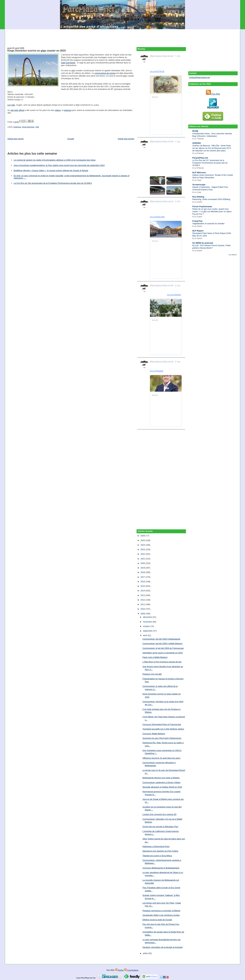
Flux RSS (213, 94)
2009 (143, 614)
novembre (148, 622)
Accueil (71, 139)
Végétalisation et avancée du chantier (208, 224)
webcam (68, 110)
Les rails (11, 105)
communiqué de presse (105, 73)
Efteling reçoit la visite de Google (157, 920)
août (145, 635)
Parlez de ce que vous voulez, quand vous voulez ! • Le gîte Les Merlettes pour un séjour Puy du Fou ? (212, 212)
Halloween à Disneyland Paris (156, 846)
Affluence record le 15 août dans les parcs (161, 758)
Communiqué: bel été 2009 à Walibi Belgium (162, 644)
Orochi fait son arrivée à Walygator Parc (160, 827)
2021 (143, 559)
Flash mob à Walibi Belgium (155, 657)
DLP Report (198, 231)
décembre (148, 617)
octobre (147, 626)
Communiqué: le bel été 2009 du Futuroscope (163, 648)
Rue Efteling (198, 197)
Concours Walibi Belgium (154, 734)
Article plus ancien (126, 139)
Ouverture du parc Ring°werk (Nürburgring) (162, 738)
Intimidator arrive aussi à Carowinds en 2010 (163, 653)
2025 (143, 540)
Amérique (17, 127)
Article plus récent (15, 139)
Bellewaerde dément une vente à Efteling (161, 778)
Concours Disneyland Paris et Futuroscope (162, 724)
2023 (143, 549)
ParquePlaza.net (200, 158)
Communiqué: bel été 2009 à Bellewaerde (161, 639)
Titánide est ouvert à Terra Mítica (157, 856)
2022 (143, 554)
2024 (143, 545)
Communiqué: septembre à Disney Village (161, 782)
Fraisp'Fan (197, 221)
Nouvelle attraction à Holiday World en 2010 (162, 787)
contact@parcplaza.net (199, 77)
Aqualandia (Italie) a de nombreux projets (161, 915)
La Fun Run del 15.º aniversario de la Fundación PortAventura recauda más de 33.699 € (210, 163)
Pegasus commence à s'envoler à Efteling (161, 911)
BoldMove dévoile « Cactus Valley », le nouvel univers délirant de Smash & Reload (51, 170)
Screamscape (199, 185)
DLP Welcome (199, 173)
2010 (143, 609)
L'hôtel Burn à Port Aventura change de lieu (162, 662)
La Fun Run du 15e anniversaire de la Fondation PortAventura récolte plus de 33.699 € (53, 183)
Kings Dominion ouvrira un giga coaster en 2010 (36, 51)
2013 (143, 595)
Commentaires (131, 970)
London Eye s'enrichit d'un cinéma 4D (159, 814)
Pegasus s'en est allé (152, 674)
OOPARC (197, 143)
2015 (143, 586)
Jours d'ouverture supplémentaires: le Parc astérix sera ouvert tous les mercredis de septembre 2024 (59, 165)
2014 (143, 591)
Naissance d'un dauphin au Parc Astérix (160, 851)
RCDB (195, 131)
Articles (119, 970)
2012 (143, 600)
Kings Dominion (28, 127)
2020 (143, 563)
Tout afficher (233, 255)
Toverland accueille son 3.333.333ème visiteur (163, 729)
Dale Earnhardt (68, 63)
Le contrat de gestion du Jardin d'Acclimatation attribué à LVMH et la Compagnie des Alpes (55, 160)
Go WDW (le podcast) (203, 243)
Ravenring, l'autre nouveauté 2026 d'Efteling (211, 199)
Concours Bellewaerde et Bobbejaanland (161, 868)
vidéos (58, 110)
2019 (143, 568)
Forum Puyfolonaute (202, 206)
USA (37, 127)
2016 (143, 582)
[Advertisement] (122, 36)
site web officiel (17, 110)
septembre (148, 631)
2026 (143, 536)
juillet (146, 953)
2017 (143, 577)
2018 (143, 572)
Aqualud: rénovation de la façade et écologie (163, 947)
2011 (143, 604)
